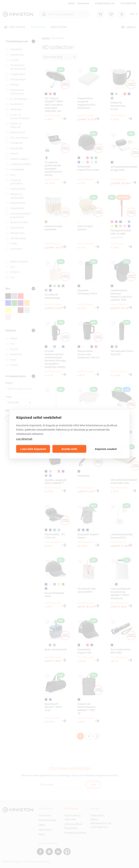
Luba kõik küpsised (33, 449)
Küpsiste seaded (106, 449)
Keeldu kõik (69, 449)
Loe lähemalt (24, 439)
